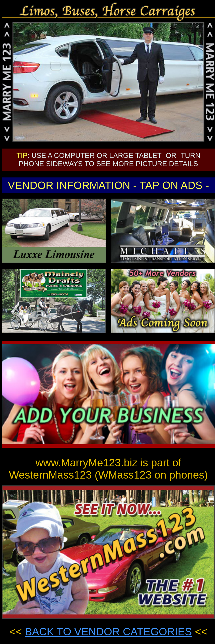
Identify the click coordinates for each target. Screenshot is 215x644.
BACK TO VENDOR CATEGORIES (108, 632)
